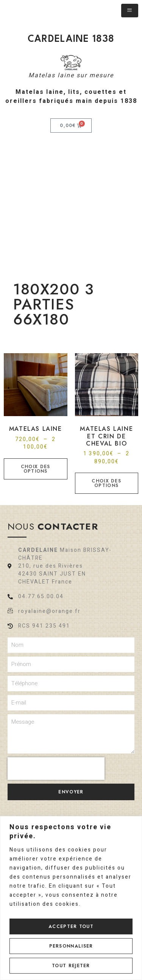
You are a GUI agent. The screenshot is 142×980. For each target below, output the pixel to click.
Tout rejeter (71, 966)
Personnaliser (71, 946)
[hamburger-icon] (130, 11)
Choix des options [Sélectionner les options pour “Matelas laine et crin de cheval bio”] (106, 483)
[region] (71, 898)
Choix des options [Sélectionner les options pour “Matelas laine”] (36, 469)
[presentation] (56, 769)
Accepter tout (71, 926)
